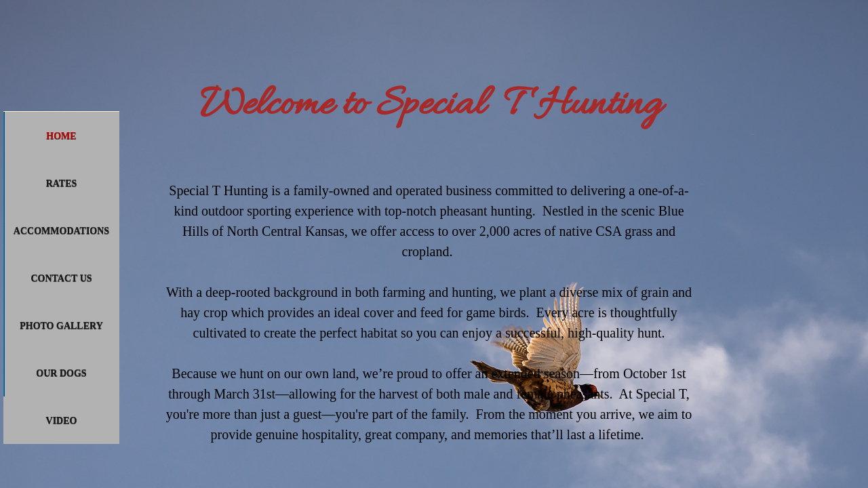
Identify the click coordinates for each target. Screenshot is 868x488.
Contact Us (61, 278)
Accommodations (61, 231)
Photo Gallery (61, 326)
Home (61, 136)
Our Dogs (61, 373)
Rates (62, 183)
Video (62, 421)
